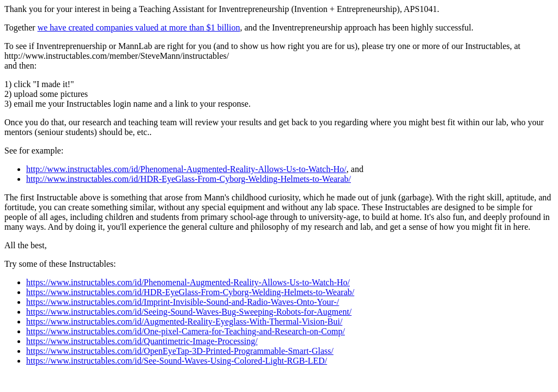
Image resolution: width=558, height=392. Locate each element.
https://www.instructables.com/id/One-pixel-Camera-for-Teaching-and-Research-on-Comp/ (186, 331)
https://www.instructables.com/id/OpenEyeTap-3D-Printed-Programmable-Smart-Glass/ (180, 351)
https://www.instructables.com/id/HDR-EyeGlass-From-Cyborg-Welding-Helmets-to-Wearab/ (190, 292)
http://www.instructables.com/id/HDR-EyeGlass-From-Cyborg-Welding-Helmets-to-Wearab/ (189, 179)
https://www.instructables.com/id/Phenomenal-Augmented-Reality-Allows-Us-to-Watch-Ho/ (188, 282)
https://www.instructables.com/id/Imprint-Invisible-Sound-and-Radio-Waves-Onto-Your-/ (183, 302)
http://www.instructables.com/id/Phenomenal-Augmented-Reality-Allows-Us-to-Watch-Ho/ (186, 169)
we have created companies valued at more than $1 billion (139, 27)
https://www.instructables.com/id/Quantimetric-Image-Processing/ (142, 341)
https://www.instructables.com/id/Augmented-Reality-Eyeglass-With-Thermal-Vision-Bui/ (184, 321)
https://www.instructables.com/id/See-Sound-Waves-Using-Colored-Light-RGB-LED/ (177, 361)
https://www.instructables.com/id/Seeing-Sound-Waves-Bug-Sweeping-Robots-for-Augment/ (189, 312)
